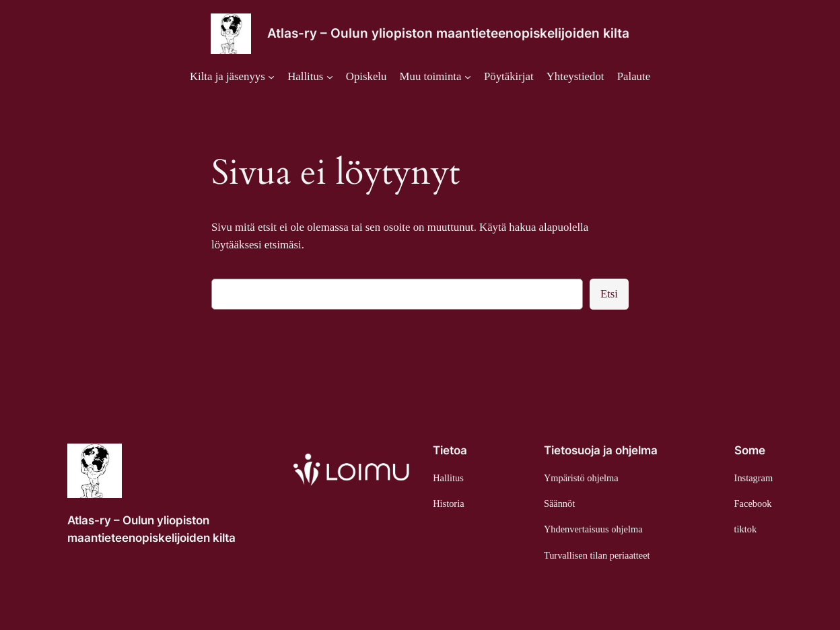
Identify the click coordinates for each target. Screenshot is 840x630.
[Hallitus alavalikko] (310, 77)
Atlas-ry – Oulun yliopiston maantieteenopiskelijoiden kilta (448, 33)
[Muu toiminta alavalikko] (435, 77)
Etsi (609, 294)
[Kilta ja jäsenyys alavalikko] (232, 77)
